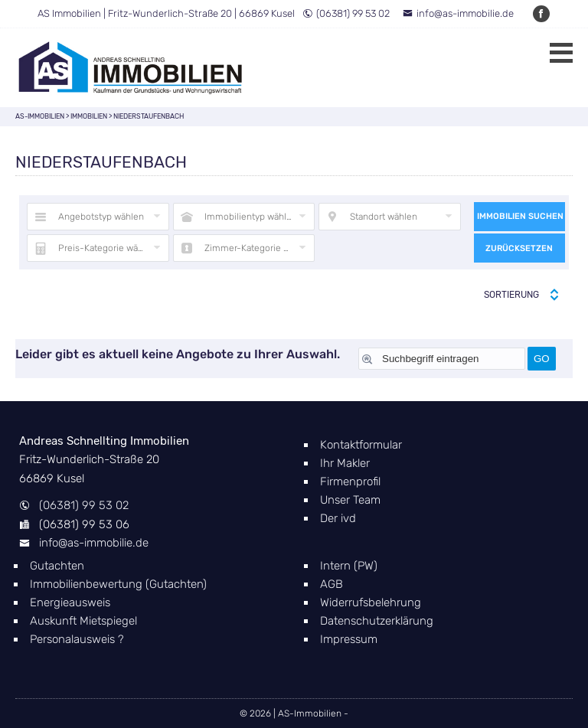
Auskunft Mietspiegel (83, 621)
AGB (332, 584)
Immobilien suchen (520, 216)
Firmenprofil (350, 482)
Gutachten (57, 566)
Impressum (349, 639)
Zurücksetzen (519, 248)
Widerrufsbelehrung (371, 602)
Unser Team (350, 500)
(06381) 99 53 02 (346, 13)
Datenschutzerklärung (377, 621)
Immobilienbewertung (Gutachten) (118, 584)
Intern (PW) (349, 566)
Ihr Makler (345, 463)
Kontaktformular (361, 445)
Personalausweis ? (77, 639)
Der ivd (338, 518)
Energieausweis (70, 602)
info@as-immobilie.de (458, 13)
